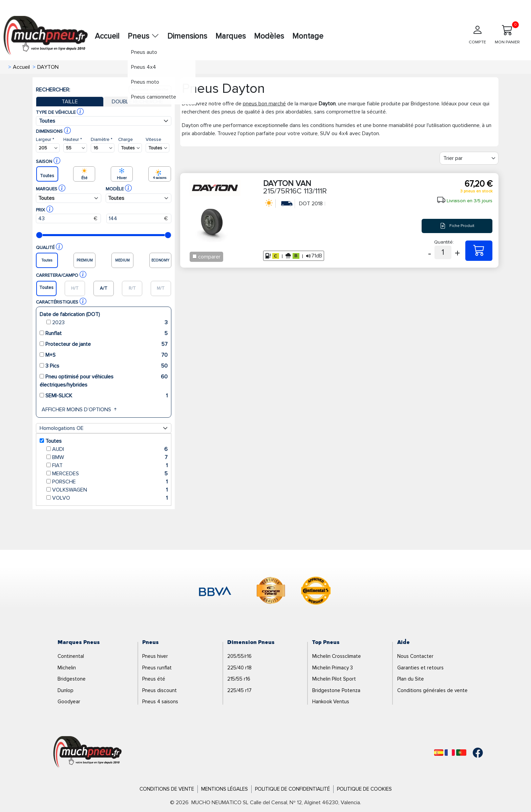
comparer (209, 257)
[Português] (461, 753)
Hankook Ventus (331, 702)
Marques (231, 36)
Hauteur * (73, 139)
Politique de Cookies (364, 789)
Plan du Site (411, 679)
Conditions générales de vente (432, 690)
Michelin (67, 668)
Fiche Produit (457, 226)
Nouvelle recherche (150, 90)
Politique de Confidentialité (292, 789)
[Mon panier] (507, 37)
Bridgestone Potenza (336, 690)
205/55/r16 (239, 656)
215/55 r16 (239, 679)
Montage (308, 36)
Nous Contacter (415, 656)
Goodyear (69, 702)
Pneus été (154, 679)
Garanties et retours (420, 668)
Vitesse (153, 139)
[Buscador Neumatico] (48, 148)
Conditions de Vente (167, 789)
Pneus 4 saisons (160, 702)
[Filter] (469, 158)
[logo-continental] (316, 592)
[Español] (439, 753)
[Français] (450, 753)
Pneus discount (160, 690)
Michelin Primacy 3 (333, 668)
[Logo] (88, 752)
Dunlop (66, 690)
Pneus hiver (155, 656)
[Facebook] (473, 753)
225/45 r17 (239, 690)
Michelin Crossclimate (337, 656)
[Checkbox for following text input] (195, 256)
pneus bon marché (264, 104)
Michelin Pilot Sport (334, 679)
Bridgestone (72, 679)
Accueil (107, 36)
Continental (71, 656)
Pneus (143, 36)
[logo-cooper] (271, 592)
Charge (125, 139)
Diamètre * (102, 139)
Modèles (269, 36)
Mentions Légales (225, 789)
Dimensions (187, 36)
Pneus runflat (157, 668)
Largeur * (45, 139)
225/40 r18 (239, 668)
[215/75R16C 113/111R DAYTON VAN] (479, 251)
